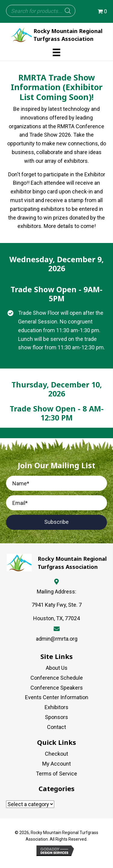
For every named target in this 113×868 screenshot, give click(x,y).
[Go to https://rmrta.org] (57, 35)
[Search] (68, 11)
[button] (56, 522)
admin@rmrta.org (57, 639)
